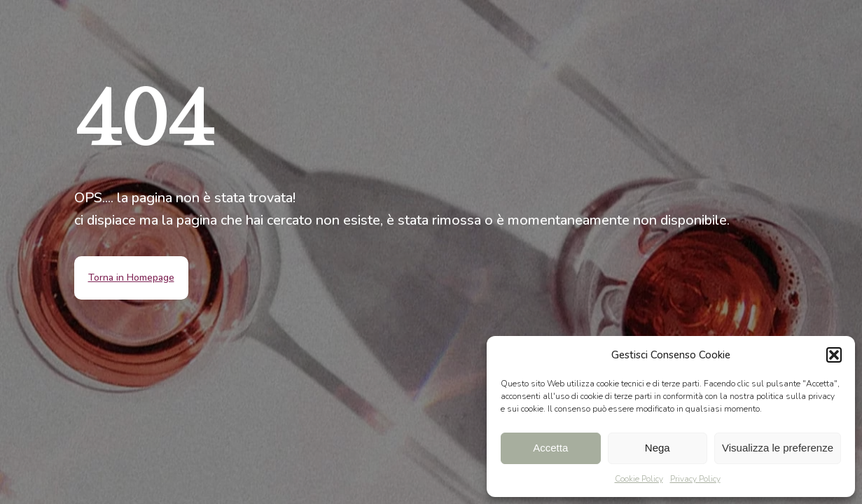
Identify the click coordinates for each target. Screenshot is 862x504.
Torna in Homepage (131, 278)
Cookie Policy (639, 479)
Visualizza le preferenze (778, 448)
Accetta (550, 448)
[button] (834, 355)
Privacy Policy (695, 479)
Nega (658, 448)
